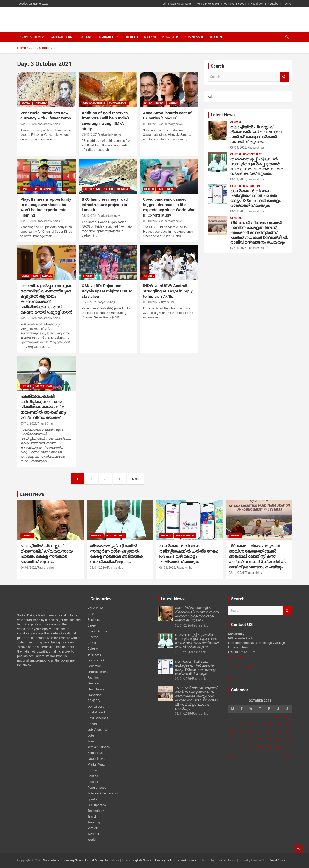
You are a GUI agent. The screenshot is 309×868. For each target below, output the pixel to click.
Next (135, 479)
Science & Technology (103, 793)
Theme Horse (226, 860)
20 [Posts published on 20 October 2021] (251, 740)
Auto (91, 614)
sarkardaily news (49, 124)
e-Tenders (95, 654)
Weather (93, 834)
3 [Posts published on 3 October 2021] (287, 717)
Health (132, 37)
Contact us (236, 656)
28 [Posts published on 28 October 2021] (260, 748)
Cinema (173, 103)
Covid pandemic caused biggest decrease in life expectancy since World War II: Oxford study (169, 207)
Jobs (91, 735)
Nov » (288, 756)
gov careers (61, 37)
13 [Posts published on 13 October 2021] (251, 732)
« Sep (232, 756)
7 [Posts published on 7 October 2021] (260, 725)
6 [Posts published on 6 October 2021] (251, 725)
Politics (93, 776)
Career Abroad (98, 631)
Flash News (96, 689)
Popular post (118, 103)
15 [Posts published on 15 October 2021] (269, 732)
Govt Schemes (32, 37)
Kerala (168, 37)
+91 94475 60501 (208, 4)
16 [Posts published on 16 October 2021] (278, 732)
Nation (150, 37)
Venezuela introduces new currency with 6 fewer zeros (46, 116)
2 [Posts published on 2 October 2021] (278, 717)
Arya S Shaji (107, 302)
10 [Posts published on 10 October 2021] (287, 725)
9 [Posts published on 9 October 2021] (278, 725)
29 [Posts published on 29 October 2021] (269, 748)
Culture (85, 37)
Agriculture (109, 37)
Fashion (93, 678)
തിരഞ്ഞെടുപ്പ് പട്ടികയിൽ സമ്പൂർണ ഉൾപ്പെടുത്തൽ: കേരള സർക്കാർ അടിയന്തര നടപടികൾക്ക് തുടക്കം (257, 166)
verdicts (93, 828)
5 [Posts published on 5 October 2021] (242, 725)
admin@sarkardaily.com (178, 4)
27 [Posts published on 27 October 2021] (251, 748)
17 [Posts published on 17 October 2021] (287, 732)
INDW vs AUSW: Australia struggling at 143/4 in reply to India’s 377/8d (168, 291)
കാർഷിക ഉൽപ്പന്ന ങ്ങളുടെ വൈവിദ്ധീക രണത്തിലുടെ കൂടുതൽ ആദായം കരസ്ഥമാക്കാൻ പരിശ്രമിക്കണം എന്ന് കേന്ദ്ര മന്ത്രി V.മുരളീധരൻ (46, 299)
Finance (93, 683)
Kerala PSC (95, 753)
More (214, 37)
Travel (92, 817)
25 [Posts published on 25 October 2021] (233, 748)
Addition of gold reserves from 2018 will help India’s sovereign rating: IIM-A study (106, 121)
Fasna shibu (256, 148)
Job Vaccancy (98, 730)
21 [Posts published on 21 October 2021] (260, 740)
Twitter (288, 4)
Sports (27, 189)
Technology (96, 811)
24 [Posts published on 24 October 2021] (287, 740)
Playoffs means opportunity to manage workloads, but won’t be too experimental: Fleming (46, 207)
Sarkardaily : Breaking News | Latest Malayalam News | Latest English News (97, 860)
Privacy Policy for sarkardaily (176, 860)
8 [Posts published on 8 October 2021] (269, 725)
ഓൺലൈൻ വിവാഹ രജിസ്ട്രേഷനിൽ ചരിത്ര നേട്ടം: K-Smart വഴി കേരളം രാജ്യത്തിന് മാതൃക (255, 198)
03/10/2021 (28, 124)
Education (95, 666)
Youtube (273, 4)
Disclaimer (236, 678)
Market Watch (98, 764)
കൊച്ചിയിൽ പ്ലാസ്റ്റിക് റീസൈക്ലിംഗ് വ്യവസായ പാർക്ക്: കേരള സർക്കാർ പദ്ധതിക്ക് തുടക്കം (256, 134)
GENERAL (236, 122)
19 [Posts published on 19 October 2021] (242, 740)
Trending (40, 103)
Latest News (92, 189)
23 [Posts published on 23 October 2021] (278, 740)
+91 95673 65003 (235, 4)
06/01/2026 (238, 148)
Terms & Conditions (242, 667)
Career (92, 625)
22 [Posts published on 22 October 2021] (269, 740)
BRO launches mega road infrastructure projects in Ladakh (105, 205)
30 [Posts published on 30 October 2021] (278, 748)
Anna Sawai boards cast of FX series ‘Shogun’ (167, 116)
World (26, 103)
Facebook (257, 4)
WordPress (277, 860)
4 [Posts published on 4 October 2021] (233, 725)
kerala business (94, 103)
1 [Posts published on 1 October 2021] (269, 717)
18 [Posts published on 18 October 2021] (233, 740)
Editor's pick (96, 660)
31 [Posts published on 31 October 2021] (287, 748)
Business (192, 37)
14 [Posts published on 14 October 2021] (260, 732)
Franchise (95, 695)
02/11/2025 (238, 248)
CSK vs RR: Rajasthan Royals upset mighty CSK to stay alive (107, 291)
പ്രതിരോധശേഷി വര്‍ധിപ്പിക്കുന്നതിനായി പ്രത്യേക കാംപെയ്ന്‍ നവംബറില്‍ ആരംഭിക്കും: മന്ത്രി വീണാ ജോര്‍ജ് (44, 407)
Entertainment (154, 103)
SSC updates (97, 805)
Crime (92, 643)
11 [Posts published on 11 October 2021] (233, 732)
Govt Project (252, 154)
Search (284, 77)
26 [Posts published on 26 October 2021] (242, 748)
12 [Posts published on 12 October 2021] (242, 732)
